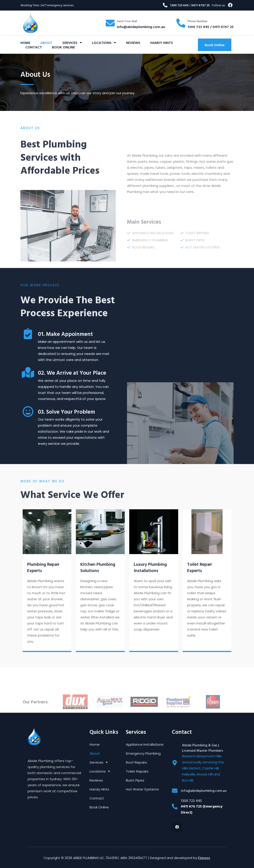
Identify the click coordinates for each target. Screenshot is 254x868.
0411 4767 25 (200, 5)
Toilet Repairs (137, 771)
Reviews (133, 43)
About (46, 43)
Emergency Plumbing (143, 754)
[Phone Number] (181, 23)
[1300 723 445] (175, 806)
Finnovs (204, 858)
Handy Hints (162, 43)
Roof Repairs (136, 762)
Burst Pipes (135, 780)
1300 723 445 (180, 5)
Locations (104, 43)
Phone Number (198, 21)
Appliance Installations (145, 745)
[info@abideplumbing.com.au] (175, 791)
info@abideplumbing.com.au (141, 27)
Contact (34, 47)
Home (25, 43)
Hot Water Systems (142, 789)
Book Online (63, 47)
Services (72, 43)
